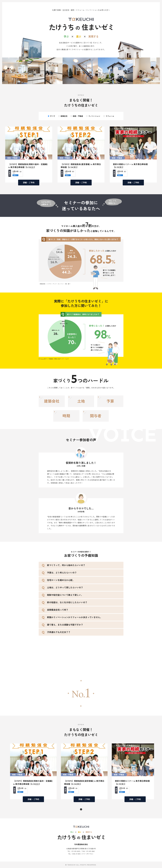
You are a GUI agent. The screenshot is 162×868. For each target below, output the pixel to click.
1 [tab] (81, 809)
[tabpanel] (33, 771)
